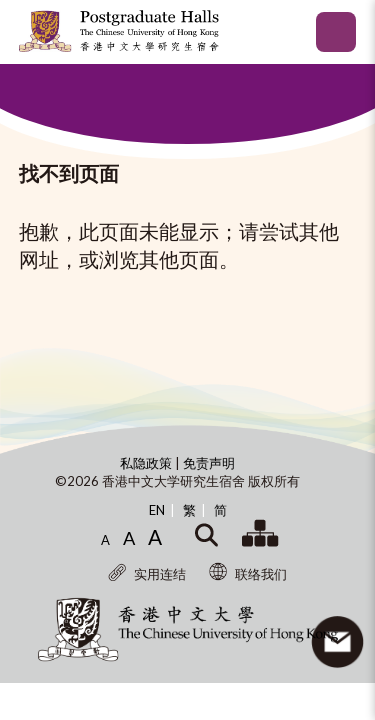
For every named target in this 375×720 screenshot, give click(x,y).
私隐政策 (147, 463)
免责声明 (209, 463)
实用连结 (147, 574)
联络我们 (248, 574)
